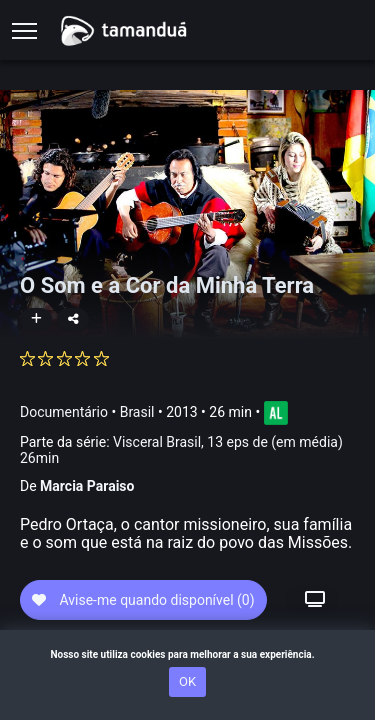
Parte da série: (181, 450)
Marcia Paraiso (87, 486)
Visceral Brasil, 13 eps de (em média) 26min (181, 449)
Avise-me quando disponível (143, 600)
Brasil (137, 412)
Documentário (64, 412)
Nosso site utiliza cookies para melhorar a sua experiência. (187, 654)
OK (187, 681)
